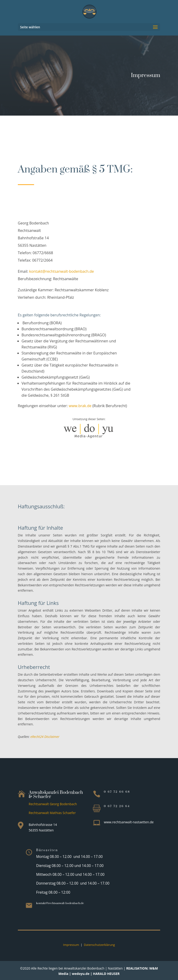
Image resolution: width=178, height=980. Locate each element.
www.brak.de (80, 406)
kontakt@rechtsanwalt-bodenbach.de (62, 271)
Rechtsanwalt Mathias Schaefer (52, 813)
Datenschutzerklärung (99, 945)
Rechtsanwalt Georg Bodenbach (53, 804)
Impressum (71, 945)
